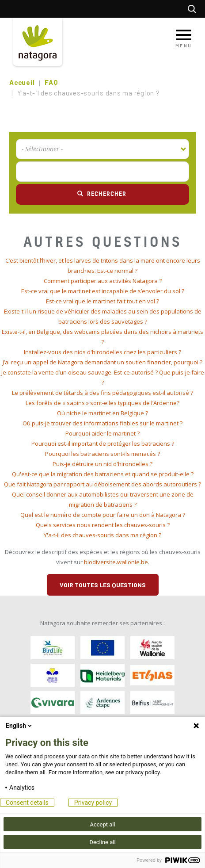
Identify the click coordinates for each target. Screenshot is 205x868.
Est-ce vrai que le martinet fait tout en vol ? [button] (102, 301)
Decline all (102, 842)
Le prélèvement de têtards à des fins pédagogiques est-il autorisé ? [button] (102, 393)
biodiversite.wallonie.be (116, 562)
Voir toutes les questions (103, 585)
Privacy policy (93, 803)
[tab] (102, 266)
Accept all (102, 824)
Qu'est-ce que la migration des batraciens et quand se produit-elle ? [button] (103, 474)
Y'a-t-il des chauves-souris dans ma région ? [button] (102, 535)
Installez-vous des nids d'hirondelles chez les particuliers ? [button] (102, 352)
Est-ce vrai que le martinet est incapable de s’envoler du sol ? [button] (103, 291)
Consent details (27, 803)
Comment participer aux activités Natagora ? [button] (103, 281)
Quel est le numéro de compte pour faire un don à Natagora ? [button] (103, 515)
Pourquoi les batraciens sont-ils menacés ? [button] (102, 454)
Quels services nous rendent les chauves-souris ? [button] (103, 525)
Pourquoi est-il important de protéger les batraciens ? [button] (103, 444)
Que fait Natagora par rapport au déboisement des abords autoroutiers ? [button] (102, 484)
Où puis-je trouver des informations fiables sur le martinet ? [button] (102, 423)
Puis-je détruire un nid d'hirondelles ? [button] (102, 464)
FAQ (51, 82)
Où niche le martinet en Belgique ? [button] (102, 413)
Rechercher (194, 9)
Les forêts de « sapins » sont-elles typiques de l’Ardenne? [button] (102, 403)
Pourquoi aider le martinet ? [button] (102, 433)
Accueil (22, 82)
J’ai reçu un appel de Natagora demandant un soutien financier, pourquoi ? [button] (102, 362)
